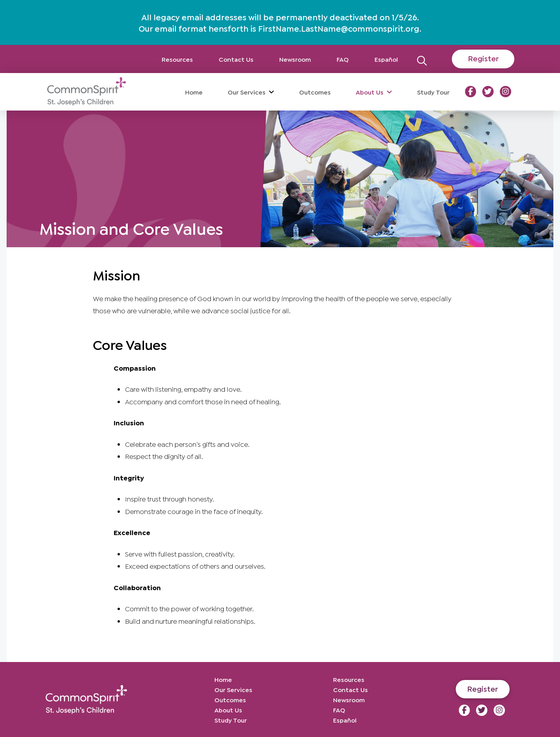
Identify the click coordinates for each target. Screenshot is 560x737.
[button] (422, 59)
